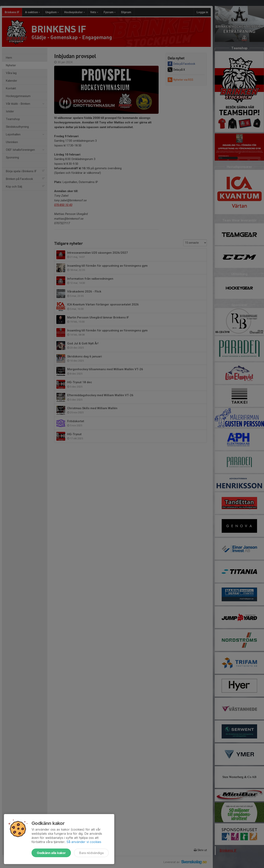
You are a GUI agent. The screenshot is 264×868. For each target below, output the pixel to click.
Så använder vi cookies (84, 842)
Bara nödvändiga (91, 853)
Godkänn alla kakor (51, 853)
